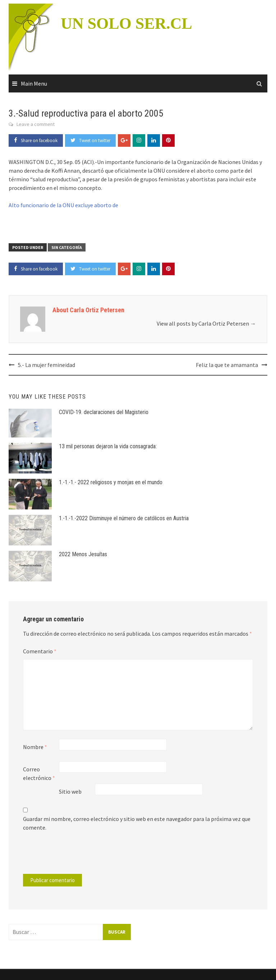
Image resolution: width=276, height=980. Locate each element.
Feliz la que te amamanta (227, 365)
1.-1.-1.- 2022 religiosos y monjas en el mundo (111, 482)
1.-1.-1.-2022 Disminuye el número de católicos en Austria (124, 518)
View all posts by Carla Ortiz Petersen (206, 323)
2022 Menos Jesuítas (83, 554)
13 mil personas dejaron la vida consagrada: (108, 446)
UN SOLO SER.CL (126, 24)
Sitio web (70, 791)
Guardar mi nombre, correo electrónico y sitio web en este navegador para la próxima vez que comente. (137, 823)
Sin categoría (67, 247)
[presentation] (72, 856)
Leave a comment (36, 124)
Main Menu (34, 83)
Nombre (35, 747)
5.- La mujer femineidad (47, 365)
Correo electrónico (39, 773)
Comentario (40, 651)
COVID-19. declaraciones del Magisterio (104, 412)
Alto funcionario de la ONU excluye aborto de (63, 205)
